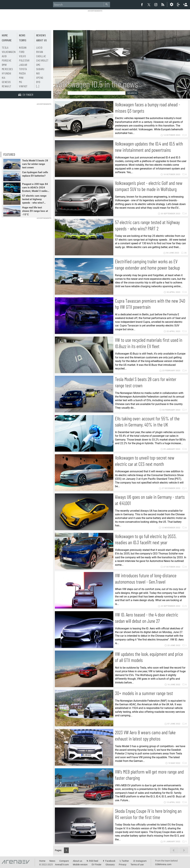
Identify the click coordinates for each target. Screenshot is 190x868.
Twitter (125, 861)
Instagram (141, 861)
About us (42, 40)
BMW (4, 65)
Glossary (110, 865)
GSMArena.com (163, 864)
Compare (7, 40)
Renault (7, 86)
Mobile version (80, 865)
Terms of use (137, 865)
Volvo (22, 56)
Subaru (40, 69)
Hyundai (6, 73)
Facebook (110, 861)
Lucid (39, 47)
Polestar (24, 60)
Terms (23, 40)
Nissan (23, 47)
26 (184, 253)
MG (20, 82)
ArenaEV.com (62, 865)
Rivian (40, 52)
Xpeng (40, 78)
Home (5, 35)
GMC (38, 65)
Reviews (41, 35)
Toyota (23, 69)
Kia (3, 78)
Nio (38, 73)
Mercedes (7, 69)
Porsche (7, 60)
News (22, 35)
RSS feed (94, 861)
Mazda (22, 73)
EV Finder (97, 865)
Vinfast (23, 86)
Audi (4, 56)
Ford (22, 52)
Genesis (6, 82)
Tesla (5, 47)
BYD (38, 82)
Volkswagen (9, 52)
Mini (21, 78)
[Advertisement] (95, 19)
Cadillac (41, 56)
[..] (38, 86)
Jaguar (23, 65)
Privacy (123, 865)
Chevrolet (42, 60)
